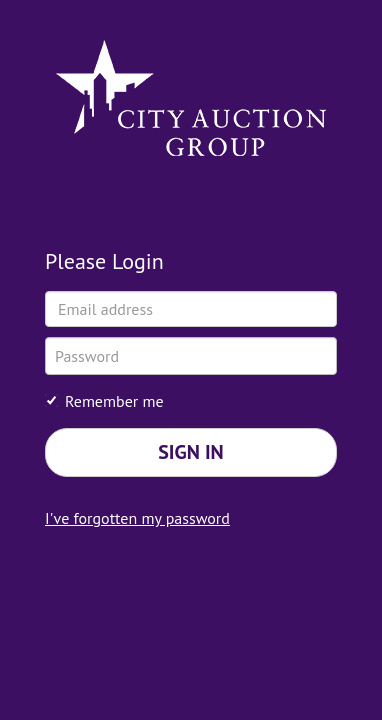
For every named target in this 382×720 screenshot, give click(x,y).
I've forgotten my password (137, 518)
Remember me (104, 401)
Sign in (191, 452)
